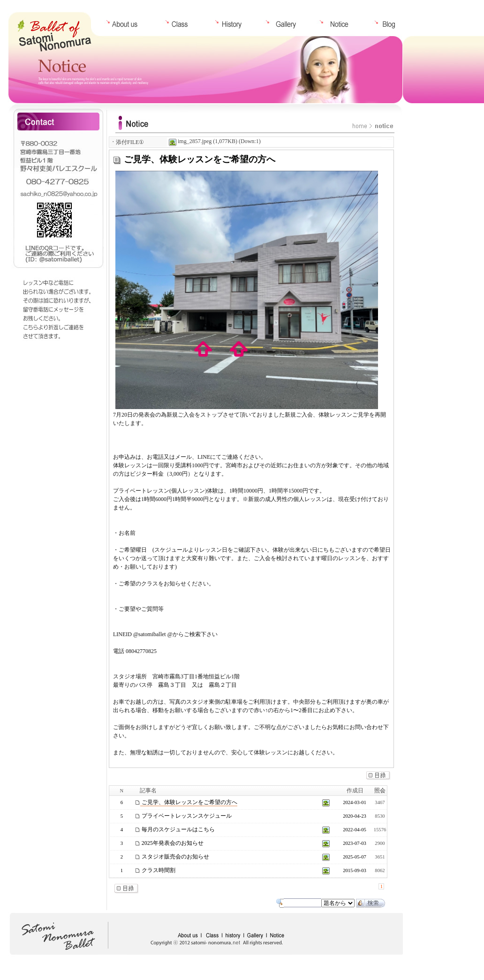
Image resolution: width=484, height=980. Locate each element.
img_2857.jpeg (190, 141)
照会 (380, 790)
